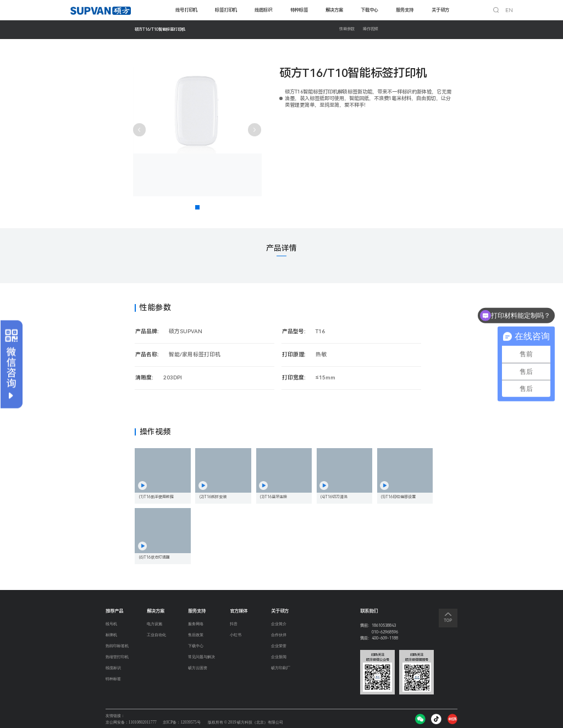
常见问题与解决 (202, 658)
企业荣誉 (279, 647)
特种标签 (299, 10)
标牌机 (111, 635)
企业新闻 (279, 658)
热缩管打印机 (117, 658)
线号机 (111, 624)
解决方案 (334, 10)
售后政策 (196, 635)
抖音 (233, 624)
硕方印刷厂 (281, 670)
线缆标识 (263, 10)
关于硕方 (440, 10)
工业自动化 (156, 635)
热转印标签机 (117, 647)
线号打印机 (186, 10)
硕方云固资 (198, 670)
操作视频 (371, 29)
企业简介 (279, 624)
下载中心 (369, 10)
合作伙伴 (279, 635)
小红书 (235, 635)
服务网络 (196, 624)
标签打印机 (226, 10)
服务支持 (405, 10)
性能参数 (347, 29)
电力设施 (154, 624)
